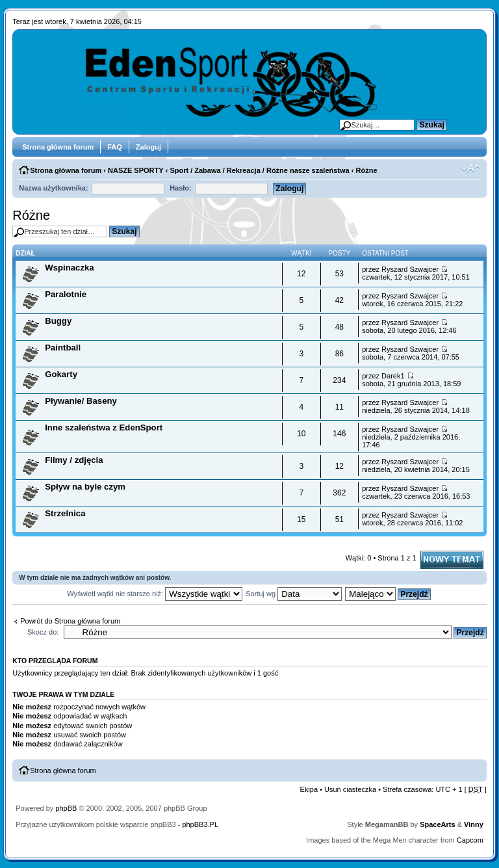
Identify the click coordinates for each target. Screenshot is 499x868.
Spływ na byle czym (85, 487)
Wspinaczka (70, 268)
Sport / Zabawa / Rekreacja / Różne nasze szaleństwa (259, 170)
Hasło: (181, 188)
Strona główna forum (58, 147)
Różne (367, 170)
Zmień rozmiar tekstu (471, 168)
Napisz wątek (452, 560)
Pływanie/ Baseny (81, 401)
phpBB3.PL (200, 824)
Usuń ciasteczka (350, 789)
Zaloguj (148, 147)
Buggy (58, 321)
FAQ (115, 147)
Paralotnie (66, 294)
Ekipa (309, 789)
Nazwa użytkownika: (53, 188)
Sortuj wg (294, 594)
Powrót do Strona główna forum (70, 621)
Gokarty (61, 374)
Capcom (470, 840)
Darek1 (393, 376)
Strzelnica (65, 513)
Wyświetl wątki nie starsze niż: (155, 594)
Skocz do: (43, 632)
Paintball (63, 348)
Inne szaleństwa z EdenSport (104, 427)
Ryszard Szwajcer (410, 269)
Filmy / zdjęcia (74, 460)
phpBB (66, 808)
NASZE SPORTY (136, 170)
